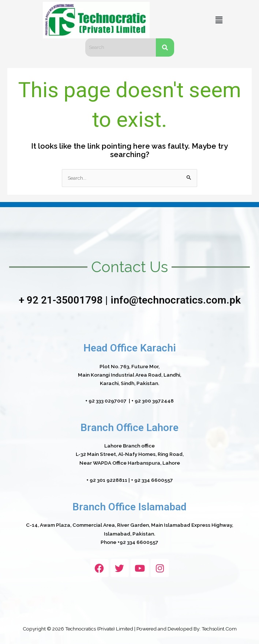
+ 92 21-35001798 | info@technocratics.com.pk (130, 300)
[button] (219, 20)
